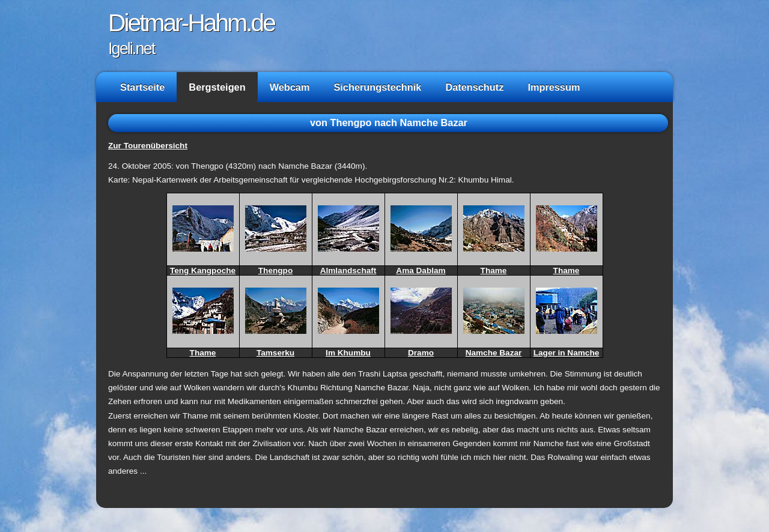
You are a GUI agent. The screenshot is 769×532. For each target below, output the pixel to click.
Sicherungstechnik (377, 87)
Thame (494, 271)
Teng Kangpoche (203, 271)
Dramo (421, 353)
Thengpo (275, 271)
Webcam (290, 87)
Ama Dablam (421, 271)
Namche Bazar (494, 353)
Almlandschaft (348, 271)
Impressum (554, 87)
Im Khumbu (348, 353)
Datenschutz (474, 87)
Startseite (142, 87)
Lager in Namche (567, 353)
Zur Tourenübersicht (148, 146)
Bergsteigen (217, 87)
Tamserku (275, 353)
